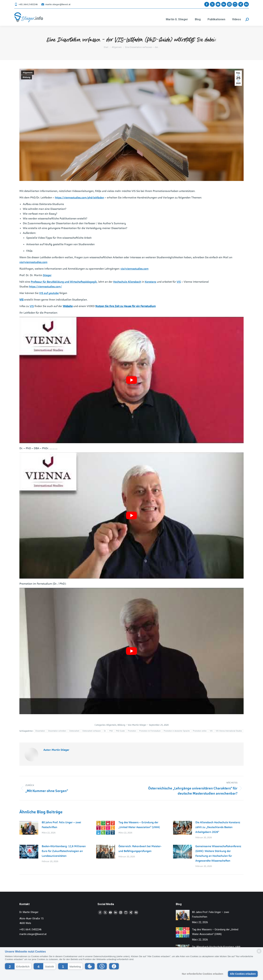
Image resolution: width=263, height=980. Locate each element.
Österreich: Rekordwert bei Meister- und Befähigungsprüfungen (140, 849)
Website (68, 306)
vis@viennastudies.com (33, 262)
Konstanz (150, 282)
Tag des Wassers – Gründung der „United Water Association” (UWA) (139, 825)
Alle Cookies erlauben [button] (243, 974)
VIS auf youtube (49, 293)
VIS (179, 282)
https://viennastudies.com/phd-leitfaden (79, 198)
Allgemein (28, 73)
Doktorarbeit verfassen (92, 731)
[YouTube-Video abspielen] (131, 380)
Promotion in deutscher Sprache (177, 731)
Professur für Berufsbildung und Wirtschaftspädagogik (64, 282)
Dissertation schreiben (57, 731)
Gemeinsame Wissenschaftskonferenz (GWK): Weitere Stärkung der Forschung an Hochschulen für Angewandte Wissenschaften (218, 853)
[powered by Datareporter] (259, 953)
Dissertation (40, 731)
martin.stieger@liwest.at (56, 4)
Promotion (132, 731)
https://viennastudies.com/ (45, 287)
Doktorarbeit (74, 731)
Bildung (27, 77)
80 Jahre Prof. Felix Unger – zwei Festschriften (61, 825)
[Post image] (29, 828)
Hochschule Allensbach (127, 282)
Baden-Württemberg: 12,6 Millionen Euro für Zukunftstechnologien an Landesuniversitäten (64, 851)
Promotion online (200, 731)
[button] (18, 966)
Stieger (47, 275)
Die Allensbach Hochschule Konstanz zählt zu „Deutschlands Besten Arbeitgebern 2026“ (218, 827)
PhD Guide (120, 731)
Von (137, 725)
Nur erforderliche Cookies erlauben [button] (202, 974)
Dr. (105, 731)
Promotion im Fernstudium (150, 731)
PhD (111, 731)
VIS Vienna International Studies (229, 731)
